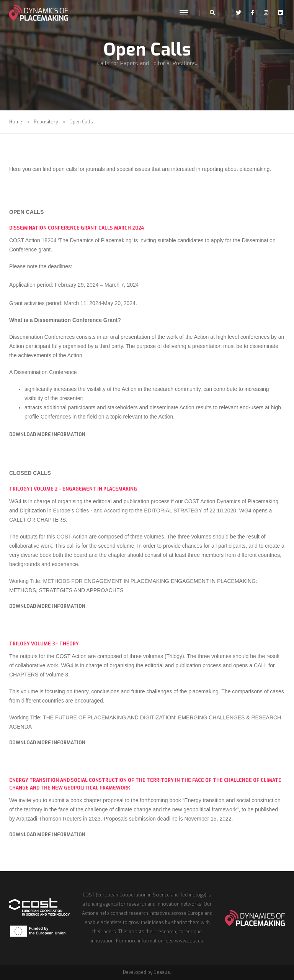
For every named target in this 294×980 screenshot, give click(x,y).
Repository (46, 122)
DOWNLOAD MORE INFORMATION (47, 435)
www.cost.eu (189, 941)
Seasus (162, 972)
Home (16, 122)
